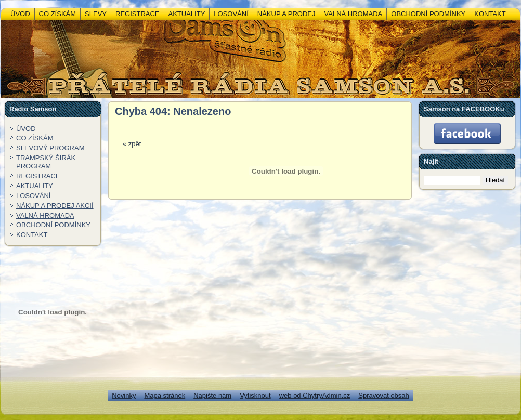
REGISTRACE (38, 176)
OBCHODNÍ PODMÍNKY (53, 225)
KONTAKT (32, 235)
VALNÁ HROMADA (45, 215)
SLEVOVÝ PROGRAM (50, 148)
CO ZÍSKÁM (35, 138)
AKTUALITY (35, 186)
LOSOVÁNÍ (33, 196)
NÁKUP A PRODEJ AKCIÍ (55, 206)
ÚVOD (26, 129)
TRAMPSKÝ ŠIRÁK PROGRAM (46, 162)
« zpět (132, 144)
